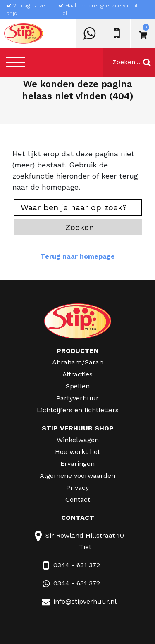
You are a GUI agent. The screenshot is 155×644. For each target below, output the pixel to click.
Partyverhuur (77, 398)
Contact (78, 499)
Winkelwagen (78, 440)
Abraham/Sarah (78, 362)
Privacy (77, 488)
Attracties (77, 374)
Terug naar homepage (78, 256)
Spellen (78, 386)
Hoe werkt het (77, 452)
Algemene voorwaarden (77, 476)
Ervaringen (77, 464)
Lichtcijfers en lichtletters (78, 410)
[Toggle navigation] (15, 62)
